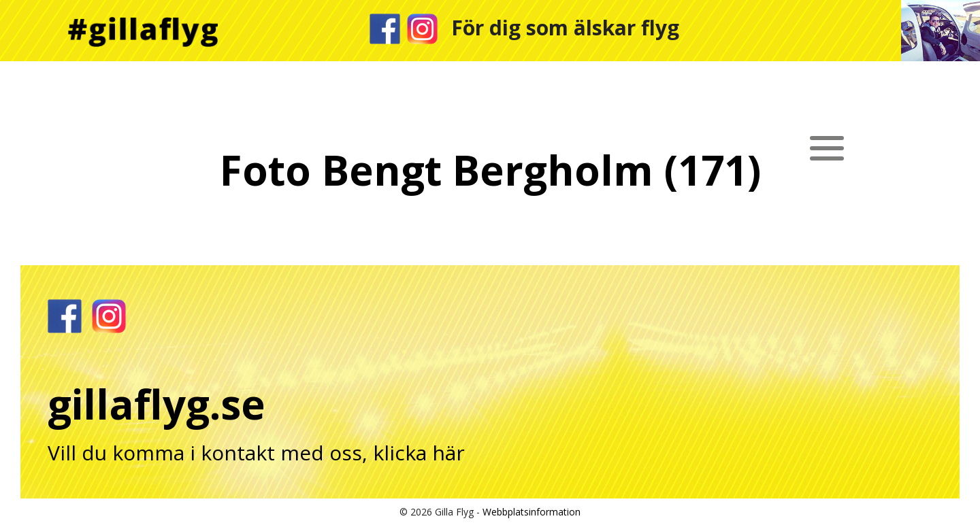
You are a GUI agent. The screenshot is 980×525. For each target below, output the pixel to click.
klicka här (419, 453)
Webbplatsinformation (532, 512)
